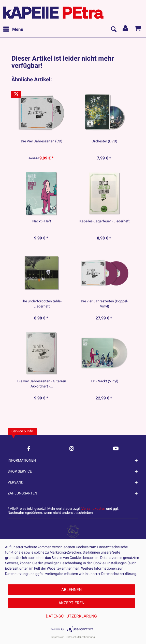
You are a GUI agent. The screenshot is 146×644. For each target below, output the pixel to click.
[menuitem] (13, 30)
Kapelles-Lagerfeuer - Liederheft (105, 221)
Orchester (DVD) (104, 141)
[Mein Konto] (126, 30)
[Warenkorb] (138, 30)
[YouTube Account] (116, 448)
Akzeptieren (71, 603)
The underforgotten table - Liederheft (42, 304)
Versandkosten (93, 509)
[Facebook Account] (29, 448)
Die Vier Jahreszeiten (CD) (42, 141)
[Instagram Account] (72, 448)
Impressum (58, 637)
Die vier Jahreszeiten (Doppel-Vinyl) (104, 304)
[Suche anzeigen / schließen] (113, 30)
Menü (13, 29)
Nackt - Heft (42, 221)
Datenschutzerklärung (71, 616)
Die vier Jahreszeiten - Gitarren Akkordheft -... (42, 384)
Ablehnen (71, 590)
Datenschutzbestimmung (80, 637)
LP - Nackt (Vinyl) (105, 381)
